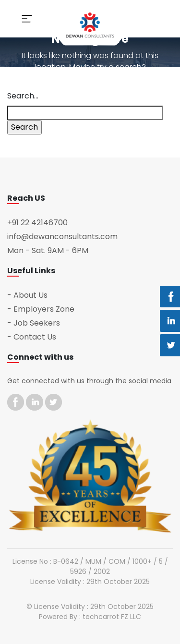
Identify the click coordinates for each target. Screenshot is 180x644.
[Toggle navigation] (27, 19)
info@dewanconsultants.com (62, 237)
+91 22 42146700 (37, 223)
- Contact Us (32, 337)
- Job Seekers (34, 323)
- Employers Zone (41, 309)
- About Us (27, 295)
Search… (23, 96)
